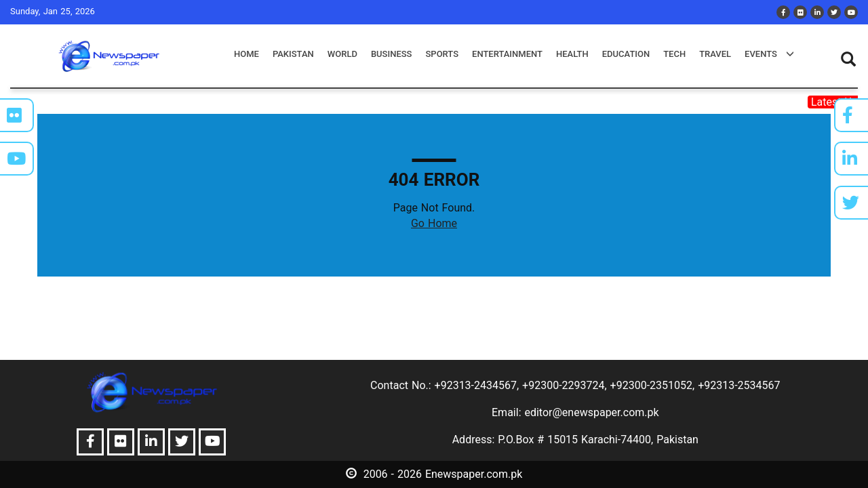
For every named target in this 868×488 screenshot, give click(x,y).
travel (715, 54)
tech (674, 54)
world (342, 54)
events (769, 54)
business (392, 54)
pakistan (293, 54)
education (626, 54)
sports (442, 54)
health (572, 54)
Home (246, 54)
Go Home (434, 223)
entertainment (507, 54)
